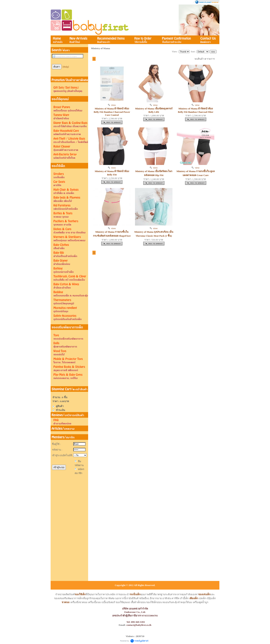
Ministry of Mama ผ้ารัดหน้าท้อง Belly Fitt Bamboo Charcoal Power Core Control (112, 112)
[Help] (66, 67)
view (112, 105)
